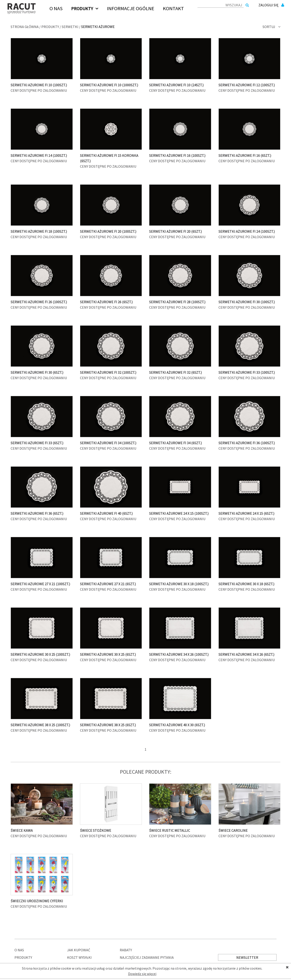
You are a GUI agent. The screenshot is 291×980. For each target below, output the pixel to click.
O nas (19, 950)
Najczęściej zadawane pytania (147, 957)
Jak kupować (79, 950)
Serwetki (70, 27)
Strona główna (25, 27)
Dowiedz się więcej (142, 974)
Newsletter (247, 957)
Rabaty (126, 950)
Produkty (50, 27)
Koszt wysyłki (79, 957)
